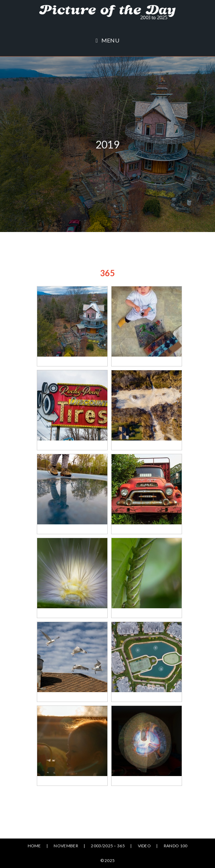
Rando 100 (176, 846)
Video (145, 846)
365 (107, 273)
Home (34, 846)
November (66, 846)
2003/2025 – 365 (108, 846)
